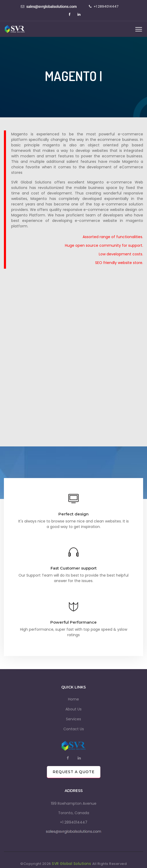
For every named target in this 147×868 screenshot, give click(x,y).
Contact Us (74, 729)
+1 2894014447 (74, 822)
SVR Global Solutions (72, 864)
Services (73, 719)
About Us (73, 709)
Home (73, 699)
